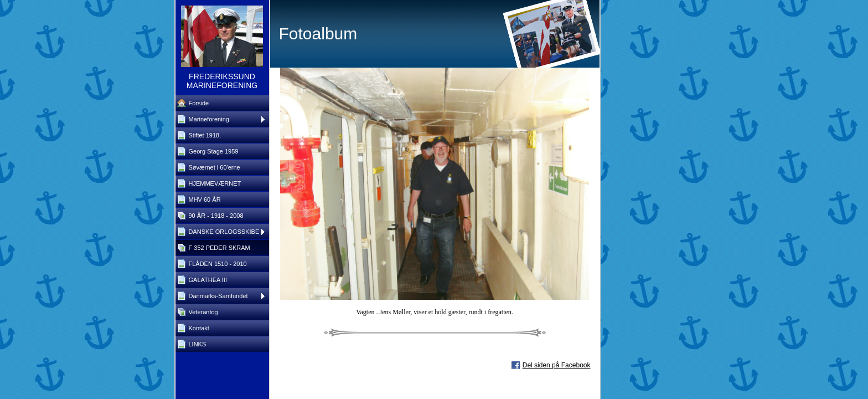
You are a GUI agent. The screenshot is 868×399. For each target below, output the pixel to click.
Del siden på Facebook (557, 365)
